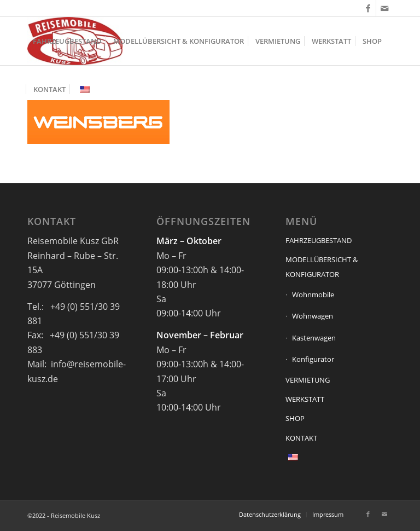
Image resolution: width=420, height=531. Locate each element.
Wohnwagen (313, 316)
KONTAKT (301, 438)
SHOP (295, 418)
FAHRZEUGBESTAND (319, 240)
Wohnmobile (313, 295)
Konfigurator (313, 359)
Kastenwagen (314, 338)
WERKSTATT (305, 399)
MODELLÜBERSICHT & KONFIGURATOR (322, 267)
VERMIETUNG (308, 380)
